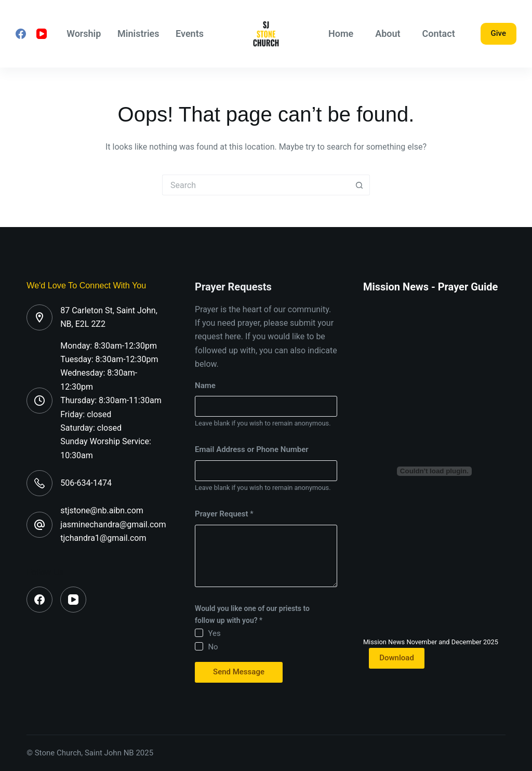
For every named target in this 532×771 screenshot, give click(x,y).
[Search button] (360, 185)
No (213, 647)
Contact (439, 34)
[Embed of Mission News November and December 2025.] (434, 471)
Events (190, 34)
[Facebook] (21, 34)
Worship (84, 34)
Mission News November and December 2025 (431, 642)
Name (205, 385)
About (388, 34)
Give (498, 33)
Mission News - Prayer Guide (430, 287)
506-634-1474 (86, 483)
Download (397, 658)
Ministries (138, 34)
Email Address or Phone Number (252, 449)
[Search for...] (256, 185)
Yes (214, 633)
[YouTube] (42, 34)
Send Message (239, 672)
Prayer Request (224, 514)
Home (341, 34)
